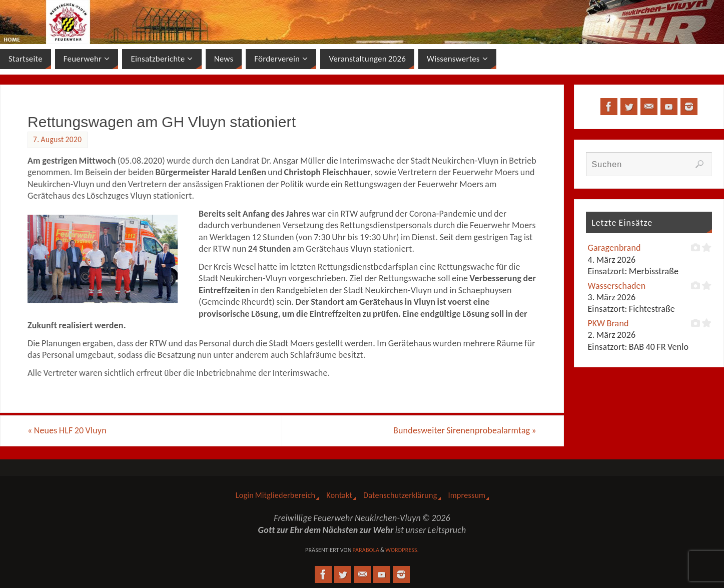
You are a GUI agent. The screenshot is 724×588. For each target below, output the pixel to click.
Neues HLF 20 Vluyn (67, 430)
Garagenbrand (614, 248)
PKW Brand (608, 323)
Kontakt (339, 495)
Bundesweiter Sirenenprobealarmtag (465, 430)
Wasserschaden (616, 286)
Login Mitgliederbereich (275, 495)
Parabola (366, 550)
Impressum (467, 495)
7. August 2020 (58, 139)
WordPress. (402, 550)
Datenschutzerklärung (400, 495)
